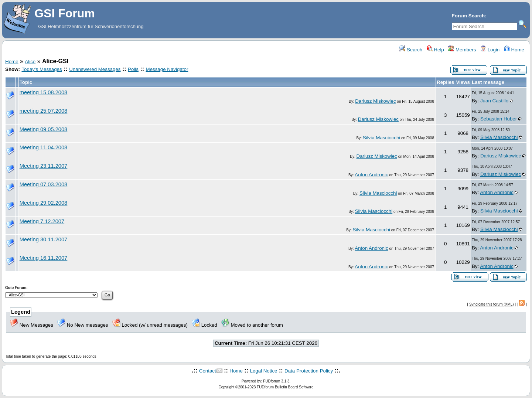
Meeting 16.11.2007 (44, 258)
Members (462, 50)
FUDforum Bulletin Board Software (285, 387)
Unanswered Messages (95, 69)
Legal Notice (263, 371)
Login (490, 50)
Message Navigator (167, 69)
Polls (133, 69)
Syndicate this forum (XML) (492, 304)
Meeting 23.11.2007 (44, 166)
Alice (30, 62)
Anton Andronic (371, 175)
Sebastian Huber (499, 119)
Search (411, 50)
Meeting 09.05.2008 (44, 129)
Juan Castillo (494, 101)
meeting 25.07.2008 (44, 111)
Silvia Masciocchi (381, 138)
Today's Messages (42, 69)
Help (435, 50)
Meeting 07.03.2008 (44, 184)
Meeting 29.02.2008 (44, 203)
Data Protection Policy (309, 371)
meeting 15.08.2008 (44, 92)
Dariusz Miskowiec (375, 101)
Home (514, 50)
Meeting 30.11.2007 (44, 239)
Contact (208, 371)
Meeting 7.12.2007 (42, 221)
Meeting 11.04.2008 (44, 147)
